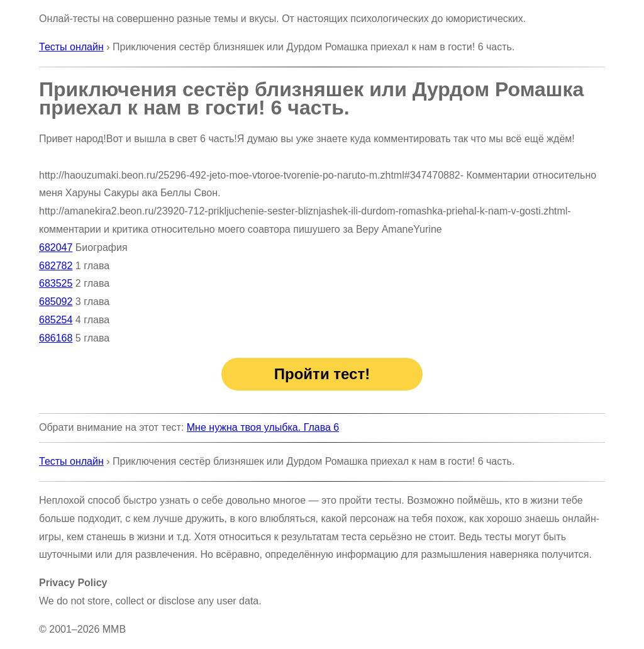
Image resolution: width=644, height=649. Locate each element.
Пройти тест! (322, 374)
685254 (56, 320)
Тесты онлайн (71, 47)
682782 (56, 266)
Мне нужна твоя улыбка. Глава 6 (263, 427)
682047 (56, 247)
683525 (56, 283)
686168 (56, 338)
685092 (56, 302)
